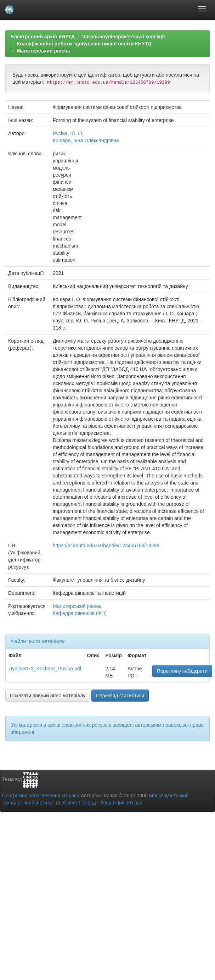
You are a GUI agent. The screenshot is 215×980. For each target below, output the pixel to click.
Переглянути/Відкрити (182, 671)
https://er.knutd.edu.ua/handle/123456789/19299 (106, 546)
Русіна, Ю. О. (68, 133)
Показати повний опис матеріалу (48, 696)
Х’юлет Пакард (79, 803)
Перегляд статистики (120, 696)
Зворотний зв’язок (121, 803)
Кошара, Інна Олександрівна (86, 140)
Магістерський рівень (44, 51)
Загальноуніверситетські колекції (123, 37)
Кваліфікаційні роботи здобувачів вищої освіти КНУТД (84, 44)
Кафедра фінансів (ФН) (80, 613)
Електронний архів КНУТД (43, 37)
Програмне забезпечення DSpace (41, 796)
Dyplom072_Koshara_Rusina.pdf (45, 669)
